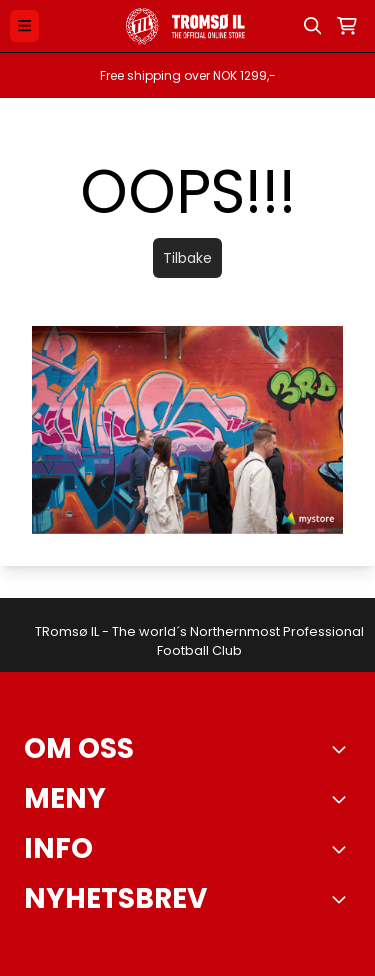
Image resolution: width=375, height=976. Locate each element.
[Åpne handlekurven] (347, 26)
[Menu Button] (24, 25)
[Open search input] (313, 26)
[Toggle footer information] (343, 749)
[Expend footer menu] (343, 799)
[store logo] (187, 26)
